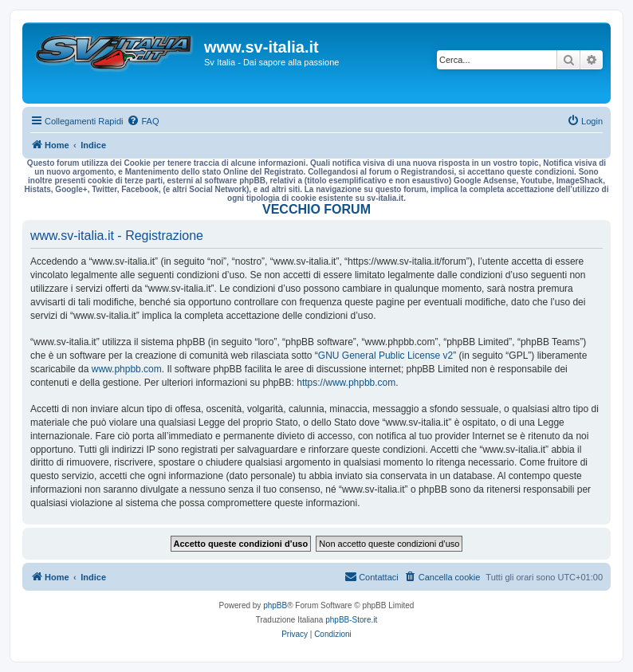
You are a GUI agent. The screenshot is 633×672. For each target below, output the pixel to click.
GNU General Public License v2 (385, 356)
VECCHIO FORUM (316, 209)
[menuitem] (143, 121)
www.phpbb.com (127, 369)
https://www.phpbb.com (346, 383)
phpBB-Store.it (351, 620)
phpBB (275, 605)
